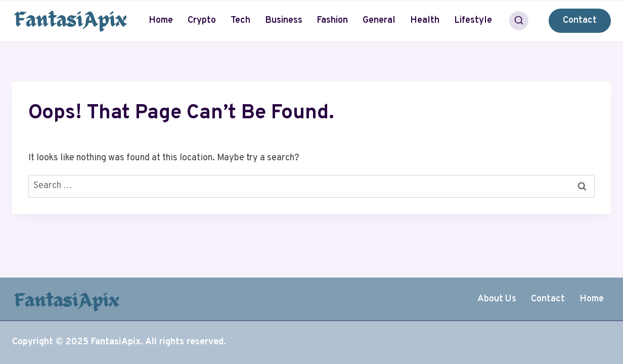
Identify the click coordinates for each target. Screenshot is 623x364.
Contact (580, 20)
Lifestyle (473, 20)
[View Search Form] (519, 21)
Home (161, 20)
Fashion (332, 20)
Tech (240, 20)
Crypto (202, 20)
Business (284, 20)
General (379, 20)
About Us (497, 299)
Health (425, 20)
